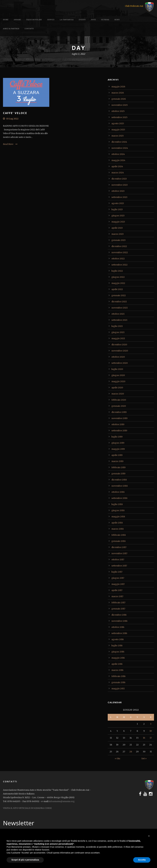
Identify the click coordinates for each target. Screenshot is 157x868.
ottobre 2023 (118, 191)
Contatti (29, 29)
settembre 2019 (119, 431)
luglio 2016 (117, 646)
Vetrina (105, 20)
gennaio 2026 (119, 99)
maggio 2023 (118, 222)
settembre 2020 (120, 363)
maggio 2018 (118, 517)
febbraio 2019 (118, 467)
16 (144, 738)
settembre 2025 (119, 117)
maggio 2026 (118, 87)
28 (131, 752)
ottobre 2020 (118, 357)
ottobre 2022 (118, 259)
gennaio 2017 (118, 609)
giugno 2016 (118, 652)
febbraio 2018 (119, 535)
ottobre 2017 (118, 560)
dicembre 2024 (119, 142)
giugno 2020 (118, 375)
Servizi (51, 20)
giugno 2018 (118, 510)
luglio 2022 (117, 271)
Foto (93, 20)
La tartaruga (67, 20)
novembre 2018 (120, 486)
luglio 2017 (117, 572)
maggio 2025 (118, 130)
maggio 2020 (118, 381)
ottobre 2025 (118, 111)
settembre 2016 (119, 633)
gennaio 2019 (118, 474)
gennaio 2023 (118, 240)
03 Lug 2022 (12, 119)
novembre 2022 (120, 252)
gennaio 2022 (119, 295)
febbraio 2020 (119, 400)
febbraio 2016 (118, 676)
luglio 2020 (117, 369)
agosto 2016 (118, 639)
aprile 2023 (117, 228)
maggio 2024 (118, 160)
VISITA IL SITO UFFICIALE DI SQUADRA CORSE (27, 808)
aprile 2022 (117, 289)
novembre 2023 (120, 185)
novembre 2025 (120, 105)
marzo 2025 (118, 136)
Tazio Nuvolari (34, 20)
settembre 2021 (119, 320)
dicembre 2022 (119, 246)
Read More (8, 144)
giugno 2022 (118, 277)
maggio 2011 (118, 689)
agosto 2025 (118, 123)
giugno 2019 (118, 443)
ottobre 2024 (118, 154)
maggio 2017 (118, 584)
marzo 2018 (118, 529)
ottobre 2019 (118, 424)
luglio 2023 (117, 209)
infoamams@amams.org (62, 801)
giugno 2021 (118, 332)
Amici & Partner (11, 29)
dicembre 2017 (119, 547)
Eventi (82, 20)
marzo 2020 (118, 394)
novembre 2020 (120, 351)
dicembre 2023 (119, 179)
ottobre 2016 (118, 627)
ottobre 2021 (118, 314)
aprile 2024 (117, 166)
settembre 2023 (119, 197)
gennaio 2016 (118, 682)
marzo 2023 (118, 234)
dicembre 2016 (119, 615)
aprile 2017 (117, 590)
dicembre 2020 (119, 345)
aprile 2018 (117, 523)
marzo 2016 (117, 670)
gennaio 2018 (118, 541)
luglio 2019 (117, 437)
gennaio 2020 (119, 406)
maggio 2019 (118, 449)
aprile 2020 (117, 388)
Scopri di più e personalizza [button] (25, 860)
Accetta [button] (142, 860)
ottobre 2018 (118, 492)
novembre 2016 (119, 621)
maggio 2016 (118, 658)
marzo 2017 (117, 596)
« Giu (117, 758)
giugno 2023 (118, 216)
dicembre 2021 (119, 302)
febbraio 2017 (118, 603)
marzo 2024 (118, 173)
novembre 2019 (119, 418)
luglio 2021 (117, 326)
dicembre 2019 (119, 412)
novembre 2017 (119, 553)
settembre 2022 (119, 265)
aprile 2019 (117, 455)
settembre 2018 (119, 498)
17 (151, 738)
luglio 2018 (117, 504)
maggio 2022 (118, 283)
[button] (149, 836)
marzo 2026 (118, 93)
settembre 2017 (119, 566)
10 (151, 731)
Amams (17, 20)
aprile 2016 (117, 664)
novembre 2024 (120, 148)
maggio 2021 (118, 338)
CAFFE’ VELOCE (15, 113)
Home (6, 20)
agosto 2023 (118, 203)
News (117, 20)
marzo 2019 (117, 461)
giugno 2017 (118, 578)
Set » (144, 758)
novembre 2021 (120, 308)
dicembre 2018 (119, 480)
